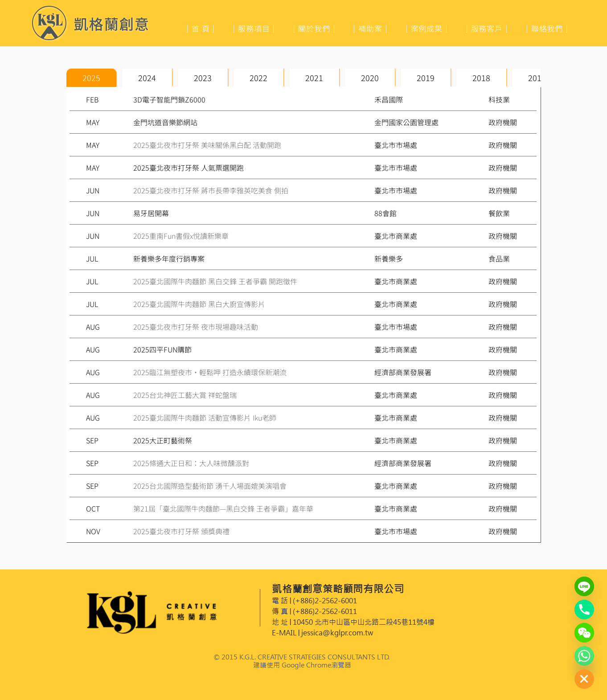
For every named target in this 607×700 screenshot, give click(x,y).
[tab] (91, 78)
